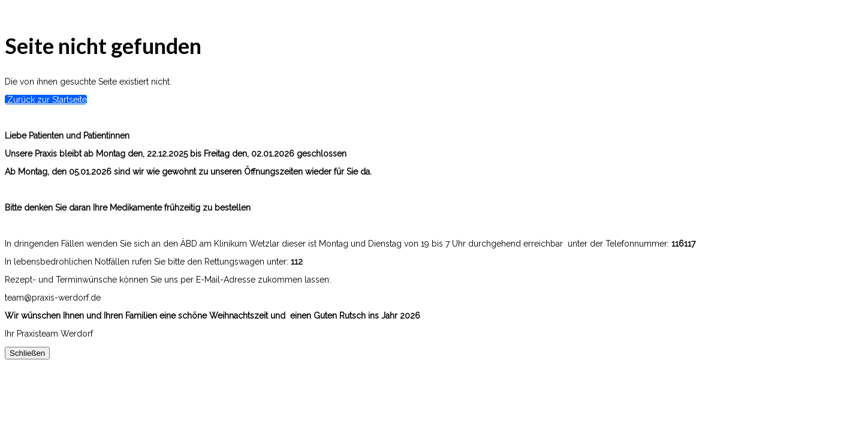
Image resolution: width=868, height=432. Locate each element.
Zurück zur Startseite (46, 100)
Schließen (27, 353)
